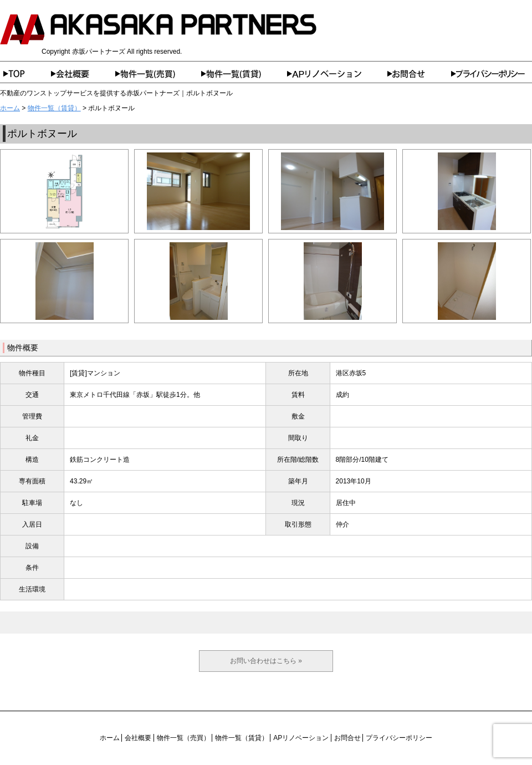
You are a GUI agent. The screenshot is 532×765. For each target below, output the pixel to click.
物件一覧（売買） (158, 74)
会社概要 (83, 74)
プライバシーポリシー (492, 74)
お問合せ (419, 74)
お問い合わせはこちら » (266, 661)
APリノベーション (337, 74)
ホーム (25, 74)
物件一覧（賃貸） (244, 74)
